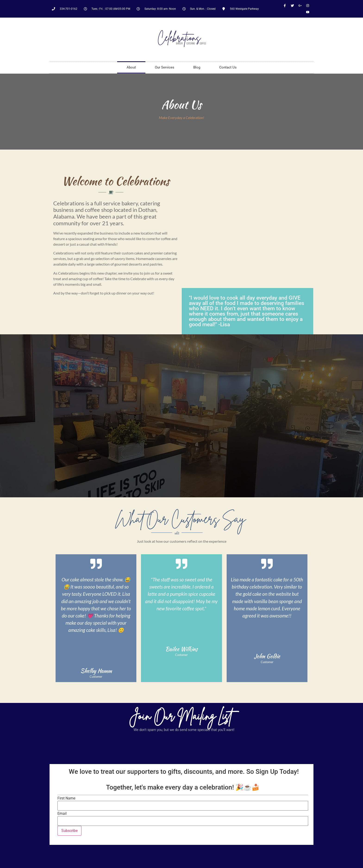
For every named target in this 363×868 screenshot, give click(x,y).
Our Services (165, 67)
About (131, 67)
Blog (197, 67)
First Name (66, 798)
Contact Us (228, 67)
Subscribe (69, 831)
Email (62, 814)
